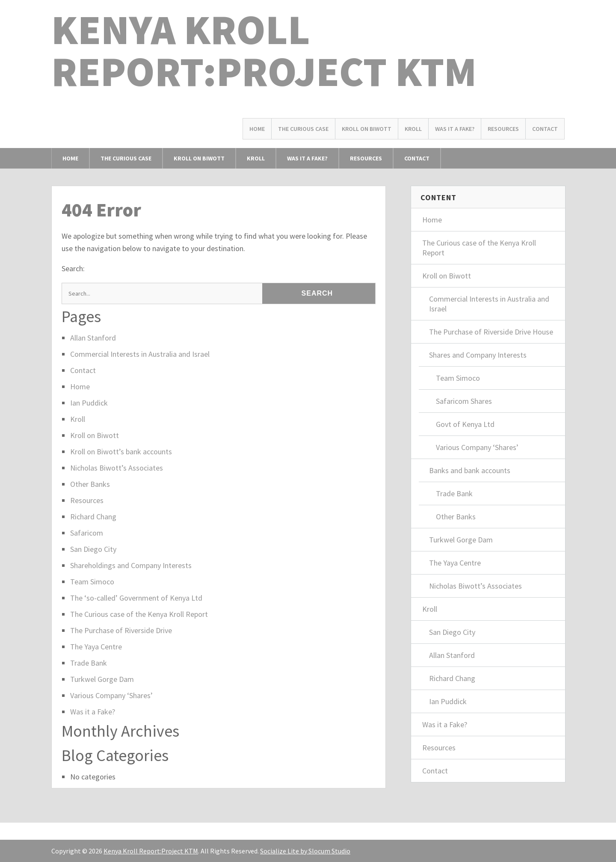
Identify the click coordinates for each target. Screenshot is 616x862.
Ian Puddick (89, 403)
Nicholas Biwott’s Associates (117, 468)
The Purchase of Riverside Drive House (491, 332)
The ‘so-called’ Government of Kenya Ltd (136, 598)
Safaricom (87, 533)
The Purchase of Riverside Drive (121, 630)
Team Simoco (92, 582)
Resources (503, 129)
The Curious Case (303, 129)
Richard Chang (93, 517)
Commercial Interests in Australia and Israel (140, 354)
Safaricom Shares (464, 401)
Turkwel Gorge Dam (102, 679)
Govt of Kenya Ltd (465, 424)
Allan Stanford (93, 338)
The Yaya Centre (96, 647)
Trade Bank (89, 663)
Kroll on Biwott (367, 129)
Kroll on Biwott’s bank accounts (121, 452)
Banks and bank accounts (470, 470)
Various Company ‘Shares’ (111, 695)
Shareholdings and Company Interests (131, 565)
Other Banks (90, 484)
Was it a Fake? (455, 129)
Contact (545, 129)
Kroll (413, 129)
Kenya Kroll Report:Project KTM (264, 50)
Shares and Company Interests (478, 355)
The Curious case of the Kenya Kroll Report (139, 614)
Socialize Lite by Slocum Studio (305, 851)
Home (257, 129)
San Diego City (93, 549)
